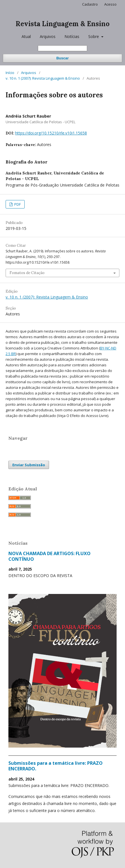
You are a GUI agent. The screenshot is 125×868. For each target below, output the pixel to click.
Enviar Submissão (29, 465)
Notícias (72, 36)
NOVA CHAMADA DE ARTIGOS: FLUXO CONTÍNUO (49, 556)
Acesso (110, 4)
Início (10, 73)
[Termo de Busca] (62, 48)
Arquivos (48, 36)
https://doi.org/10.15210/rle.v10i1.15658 (51, 133)
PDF (17, 204)
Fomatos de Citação (27, 273)
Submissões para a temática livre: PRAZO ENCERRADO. (55, 766)
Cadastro (90, 4)
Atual (26, 36)
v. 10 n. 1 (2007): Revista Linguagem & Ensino (43, 78)
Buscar (62, 58)
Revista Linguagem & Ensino (63, 24)
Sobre (94, 36)
